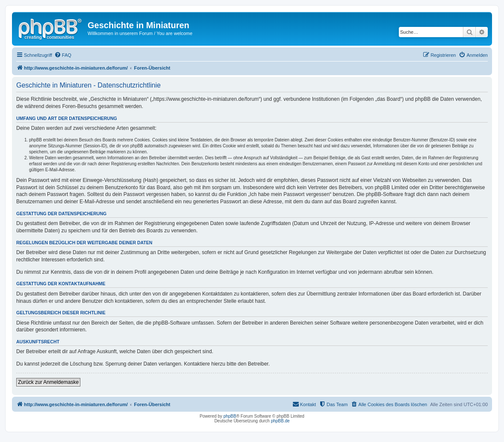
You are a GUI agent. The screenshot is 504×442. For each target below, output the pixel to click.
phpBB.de (280, 421)
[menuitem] (63, 55)
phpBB (230, 416)
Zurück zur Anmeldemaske (48, 382)
